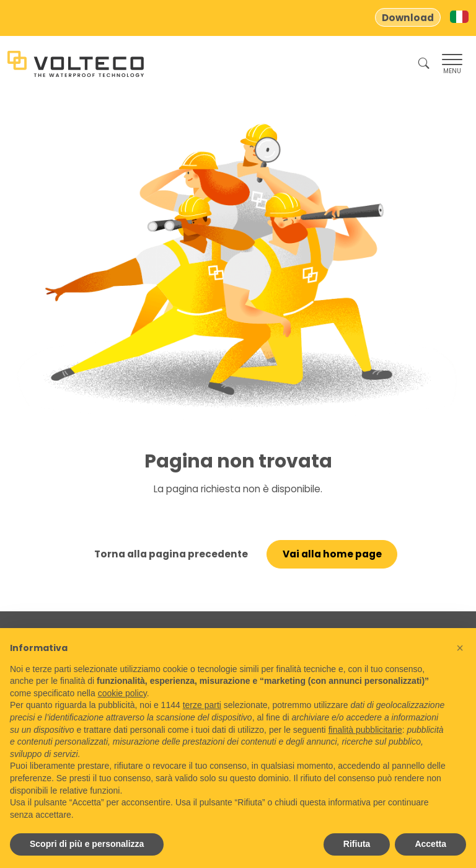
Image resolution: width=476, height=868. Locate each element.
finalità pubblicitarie (365, 730)
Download (408, 18)
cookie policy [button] (122, 693)
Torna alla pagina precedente (171, 554)
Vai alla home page (332, 554)
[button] (460, 648)
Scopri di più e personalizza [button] (87, 844)
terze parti (202, 705)
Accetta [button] (430, 844)
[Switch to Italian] (460, 17)
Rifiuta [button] (357, 844)
